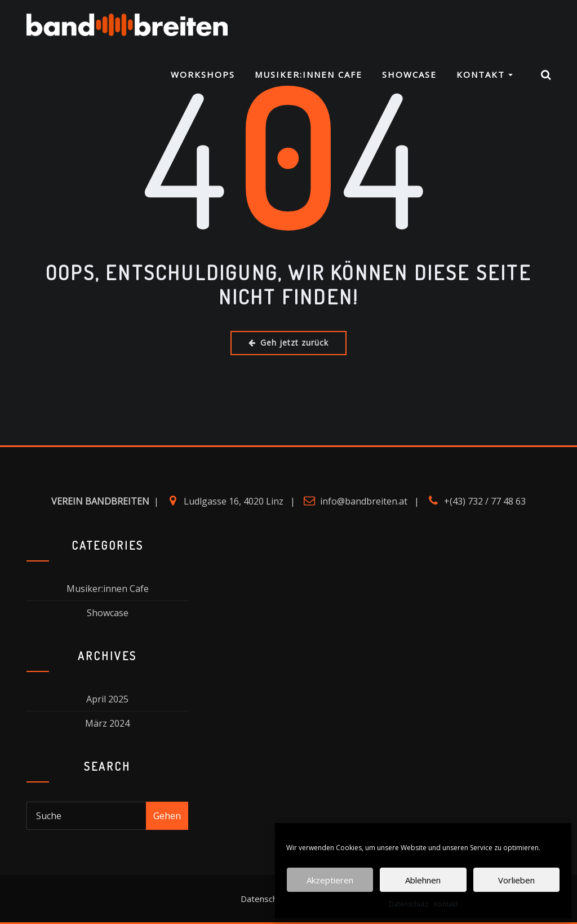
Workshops (203, 74)
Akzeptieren (330, 880)
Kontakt (446, 904)
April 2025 (107, 699)
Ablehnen (423, 880)
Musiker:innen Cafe (309, 74)
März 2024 (107, 723)
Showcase (409, 74)
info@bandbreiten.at (364, 501)
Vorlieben (516, 880)
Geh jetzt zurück (288, 342)
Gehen (167, 816)
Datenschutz (409, 904)
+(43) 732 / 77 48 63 (485, 501)
